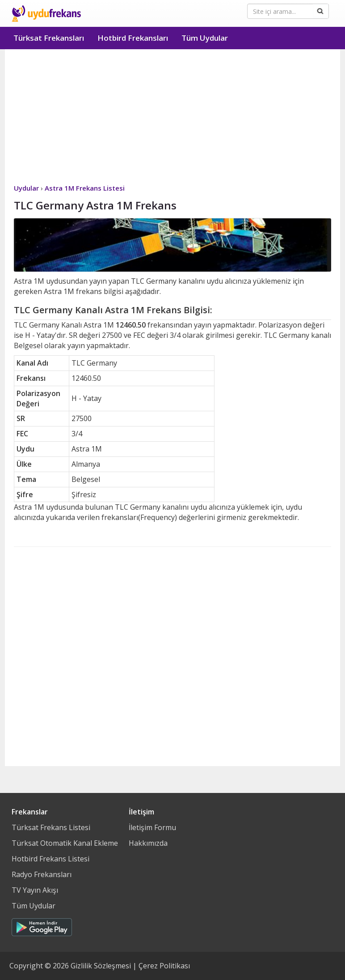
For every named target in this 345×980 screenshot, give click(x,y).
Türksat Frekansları (49, 38)
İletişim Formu (152, 827)
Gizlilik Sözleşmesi (101, 966)
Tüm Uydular (205, 38)
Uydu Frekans (46, 13)
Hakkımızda (148, 843)
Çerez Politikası (164, 966)
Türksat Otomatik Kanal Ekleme (65, 843)
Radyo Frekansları (42, 874)
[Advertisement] (172, 116)
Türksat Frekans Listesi (51, 827)
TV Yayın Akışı (35, 890)
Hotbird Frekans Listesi (50, 859)
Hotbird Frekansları (133, 38)
